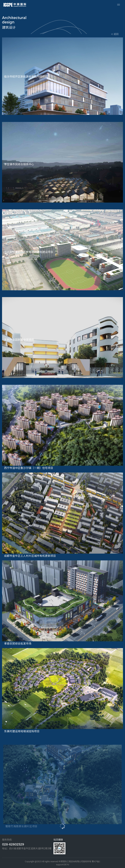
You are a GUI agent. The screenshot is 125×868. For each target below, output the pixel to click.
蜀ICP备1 (96, 861)
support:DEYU (63, 864)
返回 (115, 34)
